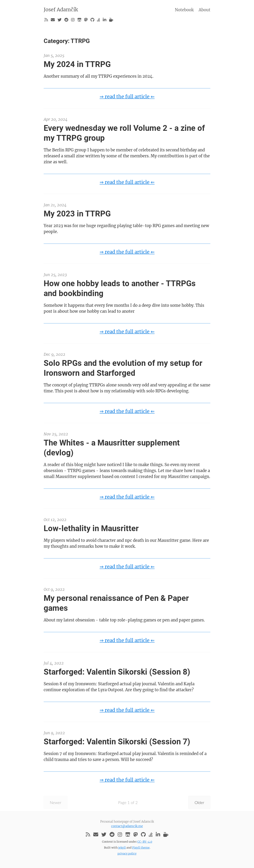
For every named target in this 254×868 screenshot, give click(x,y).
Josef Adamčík (61, 10)
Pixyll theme (141, 848)
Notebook (184, 10)
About (204, 10)
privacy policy (127, 854)
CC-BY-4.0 (145, 842)
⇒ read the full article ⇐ (127, 97)
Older (199, 802)
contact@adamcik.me (127, 826)
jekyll (122, 848)
